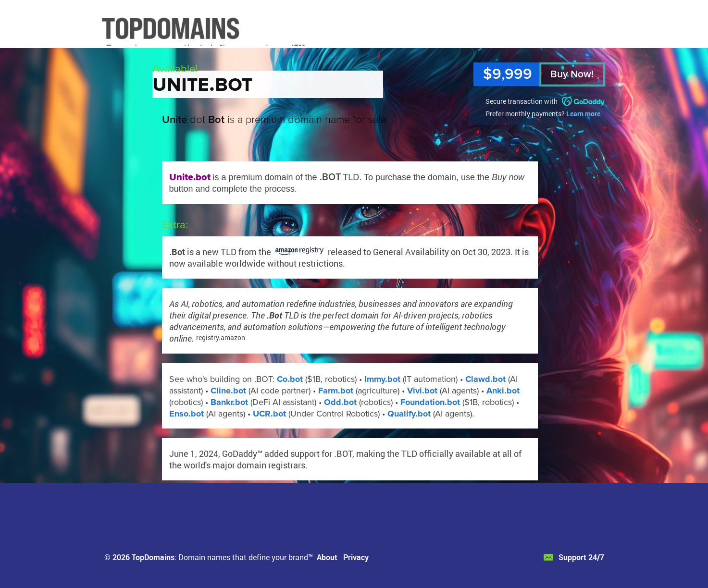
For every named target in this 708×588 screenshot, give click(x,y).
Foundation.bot (430, 402)
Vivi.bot (422, 391)
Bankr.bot (229, 402)
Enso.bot (186, 414)
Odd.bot (340, 402)
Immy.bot (382, 379)
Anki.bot (503, 391)
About (327, 557)
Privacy (356, 557)
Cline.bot (228, 391)
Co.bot (290, 379)
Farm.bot (336, 391)
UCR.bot (269, 414)
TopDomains (153, 557)
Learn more (583, 114)
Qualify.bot (409, 414)
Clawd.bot (485, 379)
